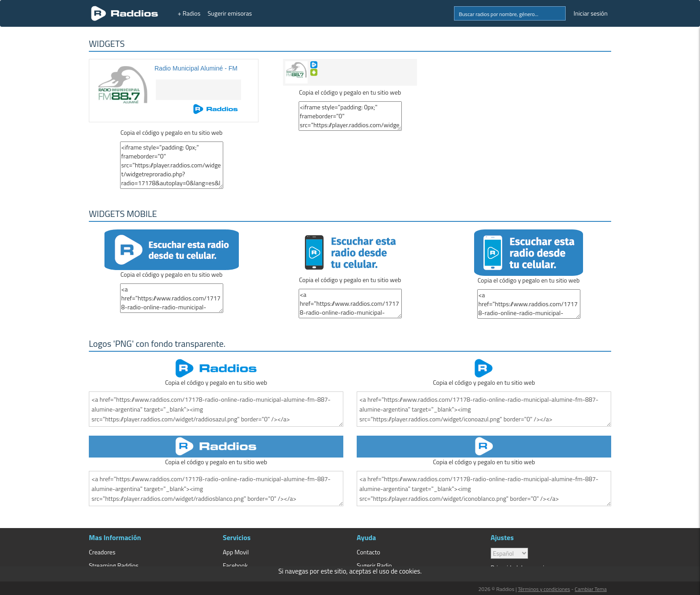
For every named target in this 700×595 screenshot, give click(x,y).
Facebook (235, 565)
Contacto (369, 552)
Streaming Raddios (114, 565)
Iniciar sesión (591, 13)
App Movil (236, 552)
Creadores (102, 552)
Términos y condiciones (544, 589)
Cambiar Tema (591, 589)
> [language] (509, 553)
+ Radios (189, 13)
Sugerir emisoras (230, 13)
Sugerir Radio (374, 565)
